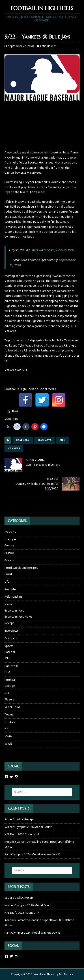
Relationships (13, 597)
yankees (14, 449)
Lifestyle (10, 540)
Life (7, 582)
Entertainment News (18, 617)
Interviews (11, 631)
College (10, 686)
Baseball (10, 652)
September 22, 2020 (21, 46)
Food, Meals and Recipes (21, 568)
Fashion (10, 553)
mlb (62, 440)
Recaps (9, 623)
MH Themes (66, 974)
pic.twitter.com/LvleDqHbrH (53, 250)
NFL (7, 693)
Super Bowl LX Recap (19, 820)
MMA (8, 736)
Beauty (9, 546)
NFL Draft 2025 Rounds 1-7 (22, 835)
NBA (7, 672)
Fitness (9, 561)
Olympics (11, 639)
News (8, 604)
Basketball (11, 666)
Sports (9, 646)
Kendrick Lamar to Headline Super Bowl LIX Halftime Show (39, 844)
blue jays (44, 440)
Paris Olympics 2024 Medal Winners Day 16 (32, 854)
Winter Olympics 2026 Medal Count (28, 827)
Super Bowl (12, 707)
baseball (23, 440)
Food (8, 574)
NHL (7, 729)
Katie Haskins (48, 46)
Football (10, 680)
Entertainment (14, 611)
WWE (8, 744)
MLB (7, 658)
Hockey (10, 723)
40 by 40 (10, 532)
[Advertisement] (42, 128)
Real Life (10, 589)
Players (9, 700)
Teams (9, 715)
